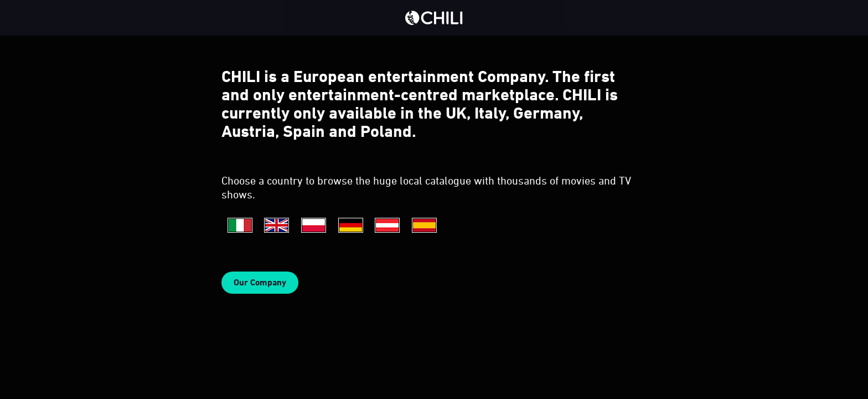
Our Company (260, 282)
